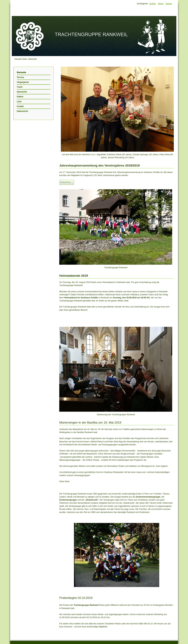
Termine (20, 77)
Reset (161, 4)
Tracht (20, 87)
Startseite (21, 72)
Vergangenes (23, 82)
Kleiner (169, 4)
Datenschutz (22, 111)
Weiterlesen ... (67, 182)
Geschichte (22, 92)
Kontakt (20, 106)
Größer (153, 4)
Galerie (20, 96)
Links (19, 101)
